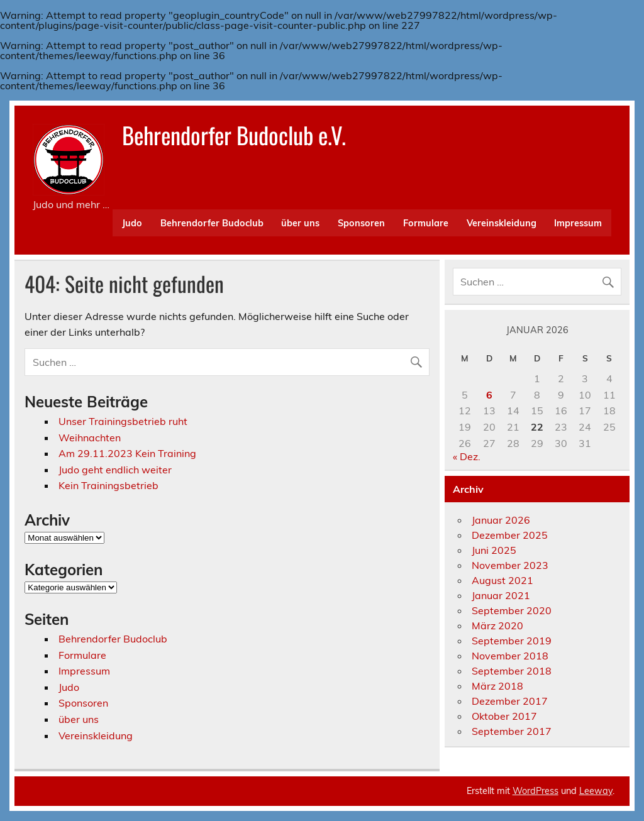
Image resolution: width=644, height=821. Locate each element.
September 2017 (512, 731)
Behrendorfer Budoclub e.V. (234, 135)
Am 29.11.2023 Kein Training (127, 453)
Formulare (426, 223)
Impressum (578, 223)
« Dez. (467, 456)
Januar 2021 (501, 595)
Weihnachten (90, 438)
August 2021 (502, 580)
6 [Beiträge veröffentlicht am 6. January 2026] (489, 395)
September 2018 (512, 671)
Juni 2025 (494, 550)
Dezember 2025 (510, 535)
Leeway (596, 791)
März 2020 (497, 625)
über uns (300, 223)
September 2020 (512, 610)
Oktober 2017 (504, 716)
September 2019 (512, 641)
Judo (132, 223)
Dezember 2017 (510, 701)
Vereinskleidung (502, 223)
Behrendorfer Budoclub (212, 223)
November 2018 (510, 656)
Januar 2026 (501, 520)
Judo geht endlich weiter (115, 470)
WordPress (536, 791)
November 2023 (510, 565)
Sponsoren (361, 223)
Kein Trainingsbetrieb (108, 485)
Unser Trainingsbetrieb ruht (123, 421)
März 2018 (497, 686)
